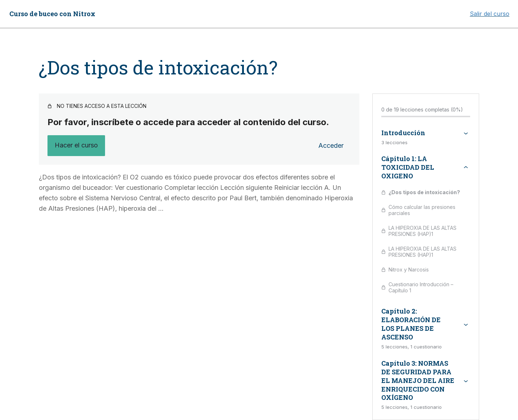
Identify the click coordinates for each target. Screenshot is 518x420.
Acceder (331, 145)
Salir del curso (490, 14)
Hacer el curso (76, 145)
